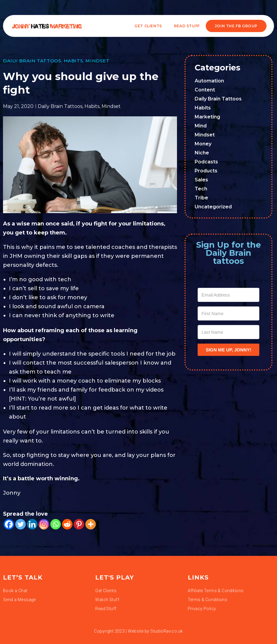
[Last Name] (228, 332)
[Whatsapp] (56, 524)
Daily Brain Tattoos (32, 61)
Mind (201, 126)
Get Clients (148, 26)
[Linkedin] (32, 524)
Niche (202, 153)
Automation (209, 81)
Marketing (207, 117)
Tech (201, 189)
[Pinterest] (79, 524)
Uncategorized (213, 207)
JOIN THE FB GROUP (236, 26)
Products (206, 171)
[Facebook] (9, 524)
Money (203, 144)
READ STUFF (187, 26)
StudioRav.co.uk (166, 631)
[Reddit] (67, 524)
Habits (74, 61)
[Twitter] (21, 524)
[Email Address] (228, 295)
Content (205, 90)
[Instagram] (44, 524)
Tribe (201, 198)
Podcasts (206, 162)
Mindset (97, 61)
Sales (201, 180)
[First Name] (228, 313)
